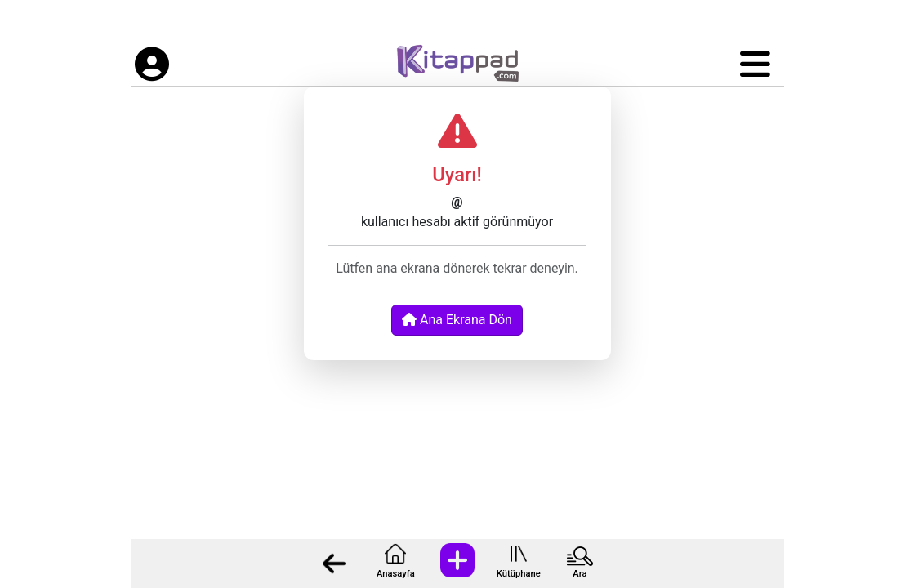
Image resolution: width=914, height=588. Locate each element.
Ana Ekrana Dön (457, 320)
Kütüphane (519, 574)
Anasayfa (396, 574)
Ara (580, 574)
